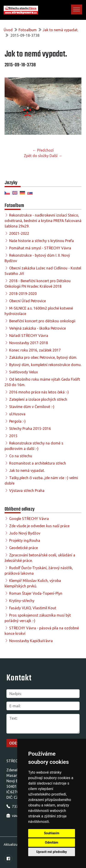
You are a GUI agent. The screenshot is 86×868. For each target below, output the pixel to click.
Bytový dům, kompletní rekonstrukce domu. (45, 365)
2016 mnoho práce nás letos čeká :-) (39, 392)
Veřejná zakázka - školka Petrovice (37, 328)
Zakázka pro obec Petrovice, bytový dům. (43, 357)
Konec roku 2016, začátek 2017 (35, 350)
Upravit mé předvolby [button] (51, 852)
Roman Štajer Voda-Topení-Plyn (36, 593)
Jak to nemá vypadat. (60, 30)
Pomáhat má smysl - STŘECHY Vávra (40, 248)
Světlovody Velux (24, 372)
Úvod (8, 30)
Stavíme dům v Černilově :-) (32, 407)
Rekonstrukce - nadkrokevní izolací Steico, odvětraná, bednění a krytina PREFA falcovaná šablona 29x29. (43, 221)
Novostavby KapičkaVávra (31, 641)
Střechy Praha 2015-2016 (30, 429)
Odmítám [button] (52, 842)
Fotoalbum (28, 30)
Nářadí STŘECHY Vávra (29, 336)
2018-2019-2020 (23, 294)
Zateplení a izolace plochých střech (38, 399)
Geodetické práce (24, 548)
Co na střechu (21, 456)
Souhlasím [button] (52, 833)
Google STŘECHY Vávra (29, 519)
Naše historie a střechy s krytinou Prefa (42, 241)
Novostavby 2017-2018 (29, 343)
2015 (13, 436)
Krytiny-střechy (22, 601)
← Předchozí (43, 150)
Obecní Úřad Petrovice (28, 301)
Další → (56, 156)
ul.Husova (17, 414)
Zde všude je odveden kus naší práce (39, 526)
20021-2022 (19, 233)
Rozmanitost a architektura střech (38, 463)
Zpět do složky (36, 156)
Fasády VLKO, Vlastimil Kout (33, 608)
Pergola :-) (17, 421)
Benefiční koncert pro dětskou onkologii (42, 321)
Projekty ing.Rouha (25, 540)
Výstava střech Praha (27, 491)
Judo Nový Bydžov (25, 533)
